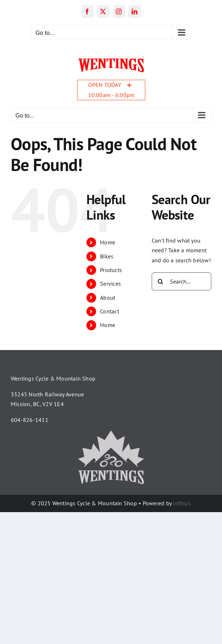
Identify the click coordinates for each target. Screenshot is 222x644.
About (108, 298)
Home (108, 242)
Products (111, 270)
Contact (110, 311)
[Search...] (181, 281)
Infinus (182, 503)
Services (110, 284)
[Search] (161, 281)
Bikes (107, 256)
